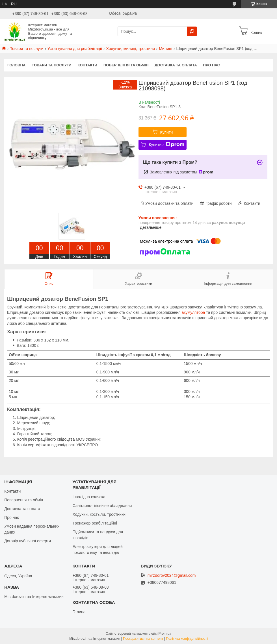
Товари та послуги (27, 49)
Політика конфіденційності (187, 639)
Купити (167, 132)
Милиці (165, 49)
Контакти (87, 65)
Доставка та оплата (176, 65)
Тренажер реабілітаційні (95, 523)
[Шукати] (192, 31)
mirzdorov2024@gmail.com (172, 576)
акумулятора (193, 312)
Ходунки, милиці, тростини (131, 49)
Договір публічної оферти (28, 541)
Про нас (212, 65)
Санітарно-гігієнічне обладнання (102, 506)
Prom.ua (165, 634)
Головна (16, 65)
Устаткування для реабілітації (75, 49)
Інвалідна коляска (89, 497)
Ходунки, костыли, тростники (99, 514)
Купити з (166, 145)
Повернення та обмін (126, 65)
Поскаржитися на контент (143, 639)
